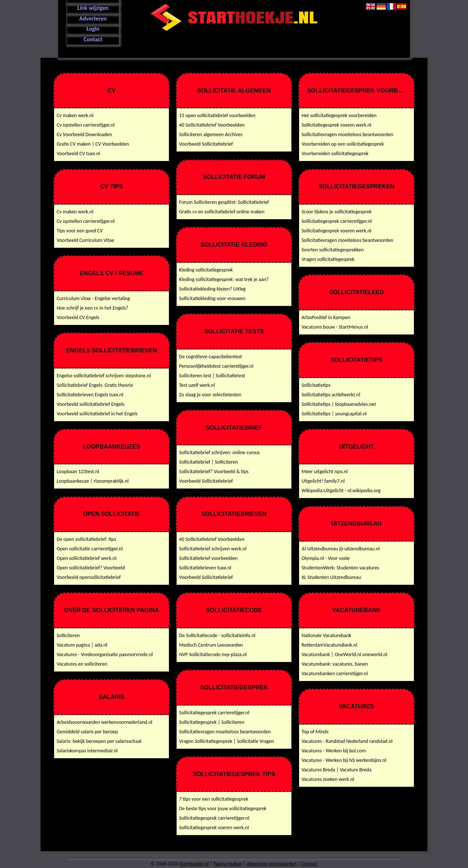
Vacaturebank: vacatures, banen (335, 664)
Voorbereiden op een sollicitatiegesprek (343, 144)
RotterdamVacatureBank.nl (329, 645)
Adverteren (93, 18)
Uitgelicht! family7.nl (323, 481)
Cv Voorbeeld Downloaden (84, 134)
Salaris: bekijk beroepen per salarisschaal (99, 741)
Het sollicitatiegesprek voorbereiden (339, 115)
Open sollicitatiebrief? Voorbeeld (91, 568)
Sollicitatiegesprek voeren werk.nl (214, 828)
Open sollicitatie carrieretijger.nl (90, 549)
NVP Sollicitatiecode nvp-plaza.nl (213, 654)
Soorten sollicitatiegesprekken (333, 250)
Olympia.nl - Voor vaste (326, 558)
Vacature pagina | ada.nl (82, 645)
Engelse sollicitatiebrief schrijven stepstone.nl (104, 376)
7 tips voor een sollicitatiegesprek (214, 799)
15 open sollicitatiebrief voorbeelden (217, 115)
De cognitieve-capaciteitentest (211, 357)
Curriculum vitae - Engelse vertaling (93, 298)
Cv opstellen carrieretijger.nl (86, 125)
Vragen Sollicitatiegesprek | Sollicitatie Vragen (227, 741)
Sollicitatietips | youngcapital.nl (334, 414)
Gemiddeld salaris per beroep (87, 732)
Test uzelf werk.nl (197, 385)
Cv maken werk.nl (75, 115)
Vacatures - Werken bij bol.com (334, 751)
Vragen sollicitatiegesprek (328, 259)
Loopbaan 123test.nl (78, 472)
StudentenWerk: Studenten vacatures (340, 568)
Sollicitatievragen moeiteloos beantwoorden (225, 732)
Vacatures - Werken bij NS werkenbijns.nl (344, 760)
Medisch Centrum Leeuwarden (211, 645)
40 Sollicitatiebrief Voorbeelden (212, 125)
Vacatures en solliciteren (82, 664)
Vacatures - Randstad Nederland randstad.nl (347, 741)
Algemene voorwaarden (272, 864)
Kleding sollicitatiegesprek (206, 270)
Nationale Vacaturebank (327, 635)
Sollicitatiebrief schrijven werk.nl (213, 549)
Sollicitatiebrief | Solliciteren (209, 462)
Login (93, 29)
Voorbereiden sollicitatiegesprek (335, 154)
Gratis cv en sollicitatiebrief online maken (222, 212)
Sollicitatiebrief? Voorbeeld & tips (214, 472)
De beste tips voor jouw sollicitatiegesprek (223, 809)
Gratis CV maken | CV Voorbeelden (93, 144)
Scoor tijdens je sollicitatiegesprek (337, 212)
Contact (93, 39)
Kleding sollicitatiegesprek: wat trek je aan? (224, 279)
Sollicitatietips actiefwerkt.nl (331, 395)
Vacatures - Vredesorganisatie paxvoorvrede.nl (105, 654)
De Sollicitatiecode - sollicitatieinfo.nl (217, 635)
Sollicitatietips (316, 385)
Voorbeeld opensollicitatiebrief (89, 577)
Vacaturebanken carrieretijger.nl (335, 674)
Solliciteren (68, 635)
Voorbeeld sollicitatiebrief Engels (91, 404)
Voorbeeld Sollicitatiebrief (206, 144)
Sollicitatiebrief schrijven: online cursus (220, 452)
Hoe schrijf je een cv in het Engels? (93, 308)
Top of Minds (315, 732)
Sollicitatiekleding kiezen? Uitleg (212, 289)
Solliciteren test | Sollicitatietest (212, 376)
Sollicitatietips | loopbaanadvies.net (339, 404)
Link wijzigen (93, 8)
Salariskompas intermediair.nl (87, 751)
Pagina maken (228, 864)
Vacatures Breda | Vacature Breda (337, 770)
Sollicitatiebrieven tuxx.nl (205, 568)
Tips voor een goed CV (80, 231)
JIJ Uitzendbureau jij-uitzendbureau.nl (341, 549)
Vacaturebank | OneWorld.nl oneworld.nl (345, 654)
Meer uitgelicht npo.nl (325, 472)
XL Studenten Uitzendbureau (331, 577)
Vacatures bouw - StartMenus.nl (335, 327)
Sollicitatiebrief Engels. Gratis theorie (95, 385)
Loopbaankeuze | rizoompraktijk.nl (93, 481)
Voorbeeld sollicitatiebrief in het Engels (97, 414)
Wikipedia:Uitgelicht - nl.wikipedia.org (341, 491)
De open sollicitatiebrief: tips (86, 539)
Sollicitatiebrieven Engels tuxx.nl (90, 395)
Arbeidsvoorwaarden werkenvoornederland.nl (105, 722)
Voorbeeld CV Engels (78, 317)
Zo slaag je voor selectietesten (210, 395)
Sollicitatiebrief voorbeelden (208, 558)
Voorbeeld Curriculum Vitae (85, 240)
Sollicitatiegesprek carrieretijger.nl (214, 713)
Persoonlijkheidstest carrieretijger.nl (216, 366)
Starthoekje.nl (194, 864)
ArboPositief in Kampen (326, 317)
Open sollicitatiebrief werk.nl (87, 558)
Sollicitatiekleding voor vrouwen (212, 298)
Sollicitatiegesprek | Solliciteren (212, 722)
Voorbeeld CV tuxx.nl (78, 154)
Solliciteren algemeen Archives (211, 134)
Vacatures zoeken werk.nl (328, 779)
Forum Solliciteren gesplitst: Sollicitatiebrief (224, 202)
